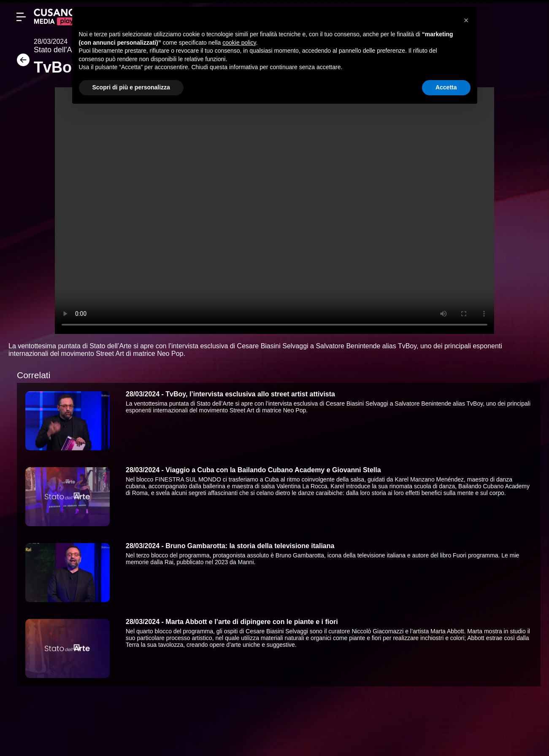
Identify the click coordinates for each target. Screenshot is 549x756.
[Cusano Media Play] (55, 17)
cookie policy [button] (239, 43)
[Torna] (21, 63)
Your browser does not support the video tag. (274, 211)
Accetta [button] (446, 87)
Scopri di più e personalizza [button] (131, 87)
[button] (466, 20)
